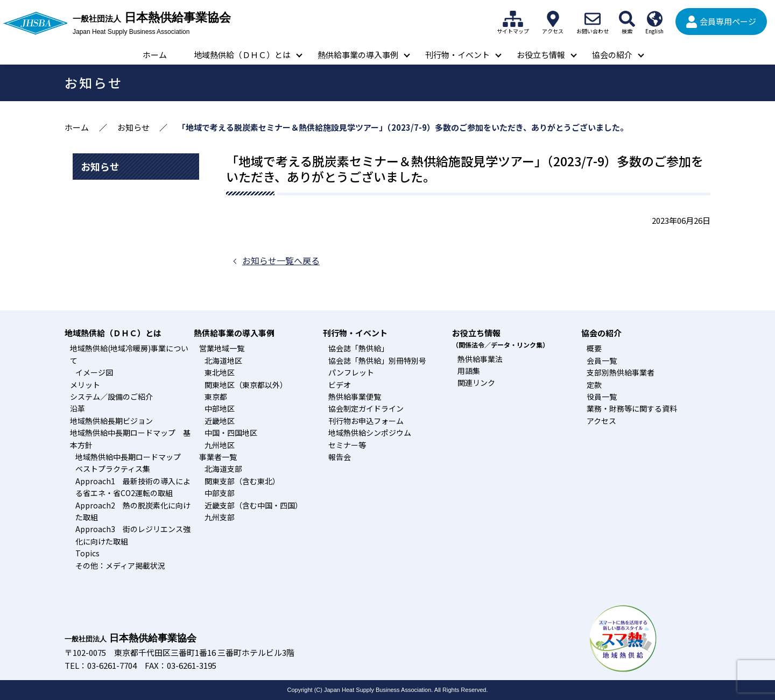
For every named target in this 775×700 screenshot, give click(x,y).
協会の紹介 (612, 55)
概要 (594, 348)
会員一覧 (602, 360)
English (654, 19)
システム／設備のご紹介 (111, 397)
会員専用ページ (728, 21)
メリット (85, 385)
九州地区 (220, 445)
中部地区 (220, 408)
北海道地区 (223, 360)
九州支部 (220, 517)
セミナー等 (347, 445)
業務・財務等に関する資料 (632, 408)
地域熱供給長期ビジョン (111, 421)
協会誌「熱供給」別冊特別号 (377, 360)
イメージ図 (94, 372)
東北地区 (220, 372)
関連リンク (476, 383)
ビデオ (340, 385)
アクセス (553, 19)
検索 (627, 19)
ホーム (155, 55)
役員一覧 (602, 397)
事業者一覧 (218, 457)
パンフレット (351, 372)
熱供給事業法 (480, 359)
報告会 (340, 457)
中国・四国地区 (231, 433)
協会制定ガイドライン (366, 408)
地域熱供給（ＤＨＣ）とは (242, 55)
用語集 (469, 371)
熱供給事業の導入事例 (358, 55)
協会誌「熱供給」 (358, 348)
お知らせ (133, 127)
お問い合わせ (593, 19)
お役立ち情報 (541, 55)
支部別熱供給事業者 (621, 372)
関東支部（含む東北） (242, 481)
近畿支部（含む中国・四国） (253, 505)
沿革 (77, 408)
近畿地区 (220, 421)
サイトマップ (513, 19)
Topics (87, 553)
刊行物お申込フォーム (366, 421)
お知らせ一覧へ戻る (281, 260)
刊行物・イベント (457, 55)
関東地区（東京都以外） (246, 385)
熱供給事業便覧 (355, 397)
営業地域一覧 (222, 348)
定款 (594, 385)
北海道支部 (223, 469)
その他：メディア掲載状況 (120, 565)
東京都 (216, 397)
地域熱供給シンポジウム (370, 433)
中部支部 (220, 493)
